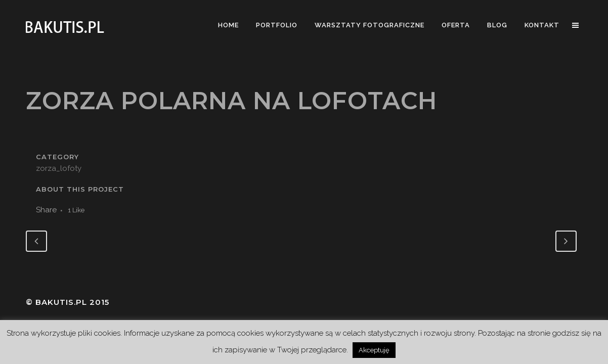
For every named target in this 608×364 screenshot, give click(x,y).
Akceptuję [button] (374, 350)
